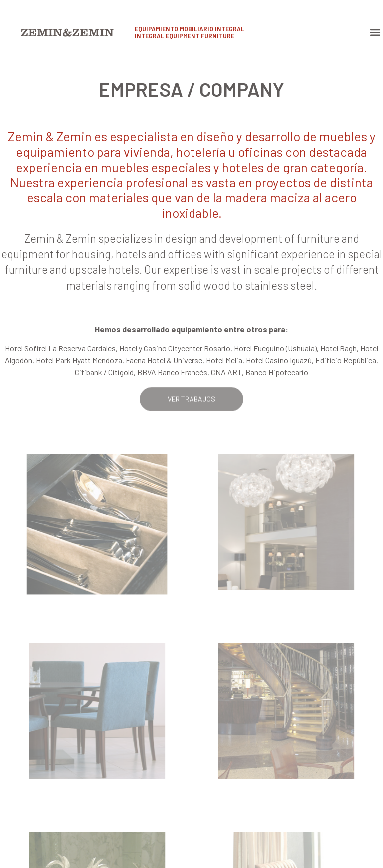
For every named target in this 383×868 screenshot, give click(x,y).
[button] (375, 33)
